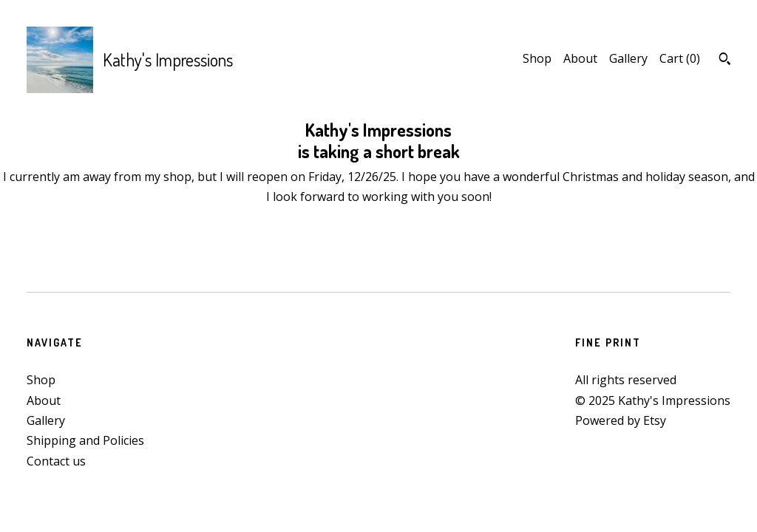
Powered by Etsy (621, 420)
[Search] (725, 61)
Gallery (628, 58)
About (580, 58)
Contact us (56, 461)
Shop (537, 58)
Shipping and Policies (85, 440)
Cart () (680, 58)
